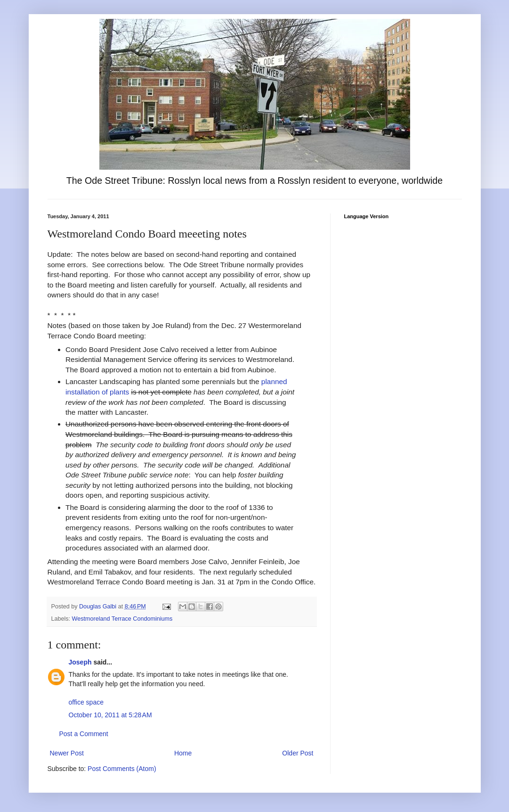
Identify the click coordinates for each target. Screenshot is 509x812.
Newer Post (67, 753)
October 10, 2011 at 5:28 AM (110, 715)
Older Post (298, 753)
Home (183, 753)
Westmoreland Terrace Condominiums (122, 619)
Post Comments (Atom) (122, 769)
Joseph (80, 662)
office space (86, 702)
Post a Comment (84, 734)
